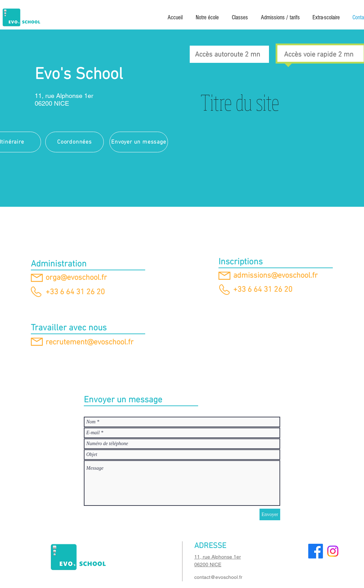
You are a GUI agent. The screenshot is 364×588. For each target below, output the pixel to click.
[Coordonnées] (75, 142)
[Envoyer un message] (139, 142)
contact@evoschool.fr (218, 577)
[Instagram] (333, 551)
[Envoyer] (270, 514)
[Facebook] (316, 551)
